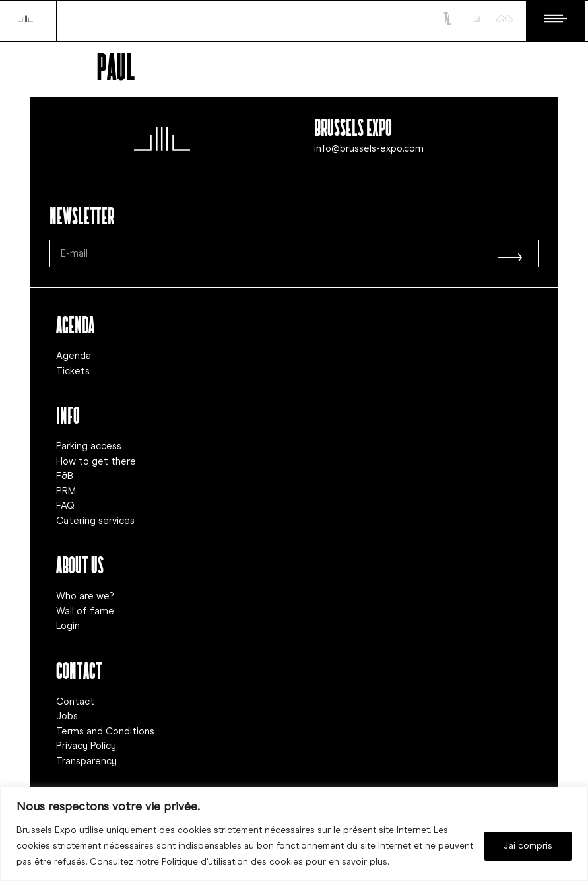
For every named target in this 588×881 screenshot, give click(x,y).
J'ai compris (528, 846)
